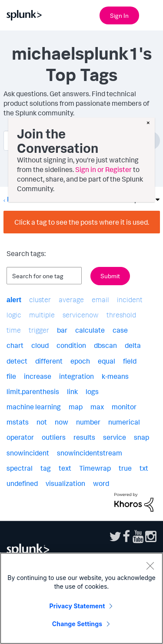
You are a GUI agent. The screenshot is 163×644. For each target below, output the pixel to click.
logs (92, 391)
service (115, 437)
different (49, 361)
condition (71, 345)
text (65, 468)
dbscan (105, 345)
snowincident (28, 453)
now (62, 422)
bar (62, 330)
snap (141, 437)
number (88, 422)
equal (106, 361)
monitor (124, 407)
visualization (65, 483)
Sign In (119, 15)
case (120, 330)
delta (133, 345)
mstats (18, 422)
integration (77, 376)
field (130, 361)
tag (46, 468)
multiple (42, 315)
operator (20, 437)
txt (144, 468)
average (71, 300)
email (100, 300)
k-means (115, 376)
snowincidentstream (90, 453)
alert (14, 300)
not (42, 422)
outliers (54, 437)
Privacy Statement (77, 606)
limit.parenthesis (33, 391)
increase (38, 376)
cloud (40, 345)
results (84, 437)
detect (17, 361)
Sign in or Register (103, 169)
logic (14, 315)
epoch (80, 361)
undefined (22, 483)
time (14, 330)
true (125, 468)
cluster (40, 300)
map (76, 407)
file (11, 376)
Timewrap (95, 468)
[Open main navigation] (151, 14)
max (97, 407)
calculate (90, 330)
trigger (39, 330)
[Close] (150, 566)
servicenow (81, 315)
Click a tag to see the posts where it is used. (82, 222)
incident (130, 300)
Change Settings (77, 624)
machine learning (34, 407)
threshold (121, 315)
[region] (81, 598)
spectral (20, 468)
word (101, 483)
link (72, 391)
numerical (124, 422)
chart (15, 345)
